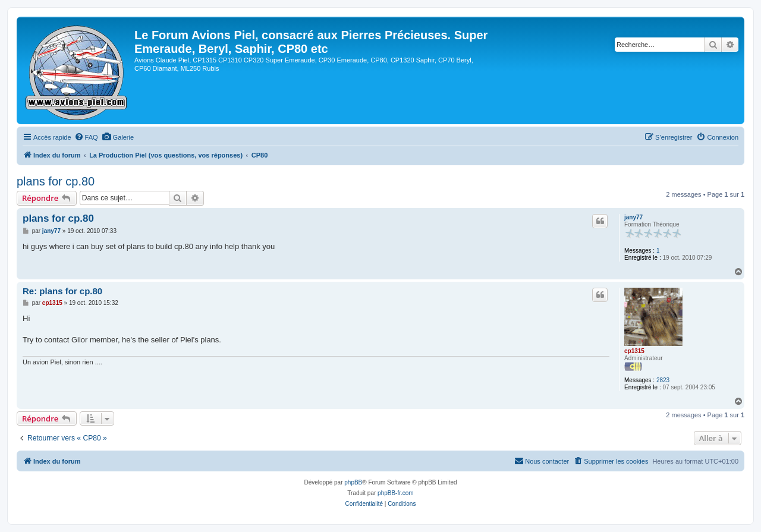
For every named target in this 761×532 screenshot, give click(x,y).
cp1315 (634, 351)
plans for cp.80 (56, 181)
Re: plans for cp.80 (62, 291)
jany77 (633, 217)
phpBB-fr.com (396, 493)
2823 (663, 380)
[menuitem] (86, 137)
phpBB (353, 482)
